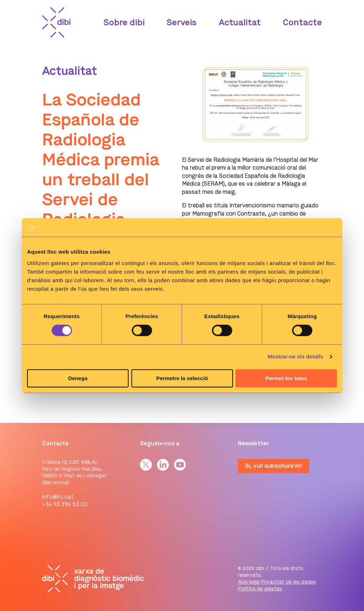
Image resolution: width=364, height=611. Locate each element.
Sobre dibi (124, 22)
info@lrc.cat (58, 497)
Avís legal (249, 582)
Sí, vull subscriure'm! (274, 466)
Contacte (302, 22)
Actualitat (240, 22)
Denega (78, 378)
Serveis (182, 22)
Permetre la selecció (182, 378)
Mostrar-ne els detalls (295, 357)
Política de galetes (260, 589)
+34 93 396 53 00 (65, 504)
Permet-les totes (286, 378)
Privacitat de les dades (288, 582)
